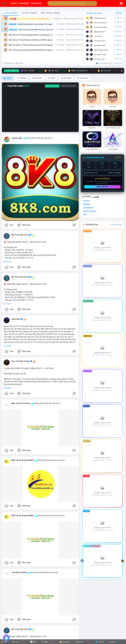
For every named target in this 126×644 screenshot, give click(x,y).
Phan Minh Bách (100, 45)
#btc (85, 214)
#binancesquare (90, 211)
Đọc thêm (7, 262)
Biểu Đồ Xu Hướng (52, 86)
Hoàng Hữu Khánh (100, 27)
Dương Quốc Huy (100, 18)
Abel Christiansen (100, 23)
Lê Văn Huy (98, 36)
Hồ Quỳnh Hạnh (100, 41)
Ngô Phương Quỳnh (101, 50)
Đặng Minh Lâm (100, 32)
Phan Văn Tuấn (99, 59)
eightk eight (17, 138)
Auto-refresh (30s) (104, 63)
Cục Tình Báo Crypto (21, 361)
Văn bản (22, 78)
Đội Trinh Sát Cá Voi (20, 235)
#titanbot (87, 204)
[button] (72, 3)
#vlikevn (86, 201)
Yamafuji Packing (19, 572)
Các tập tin (82, 78)
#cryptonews (88, 208)
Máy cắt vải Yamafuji (21, 403)
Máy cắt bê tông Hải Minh (23, 460)
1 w (13, 141)
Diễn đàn (19, 63)
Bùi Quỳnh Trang (100, 54)
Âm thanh (66, 78)
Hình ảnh (37, 78)
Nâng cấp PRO (102, 187)
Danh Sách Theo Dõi (69, 86)
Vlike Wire (16, 319)
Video (51, 78)
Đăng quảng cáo (117, 224)
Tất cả (8, 78)
